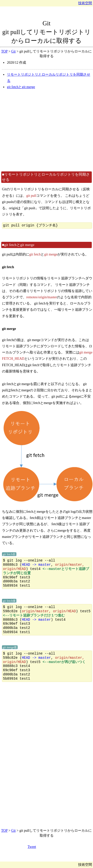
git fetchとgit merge (21, 87)
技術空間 (85, 3)
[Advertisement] (47, 130)
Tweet (32, 847)
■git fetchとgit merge (18, 245)
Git (47, 23)
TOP (4, 51)
